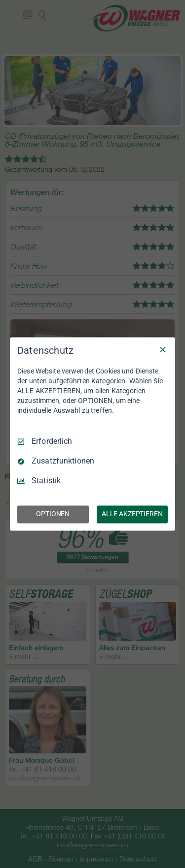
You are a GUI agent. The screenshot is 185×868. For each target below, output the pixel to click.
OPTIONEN (53, 514)
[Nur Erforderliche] (163, 349)
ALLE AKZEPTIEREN (132, 514)
